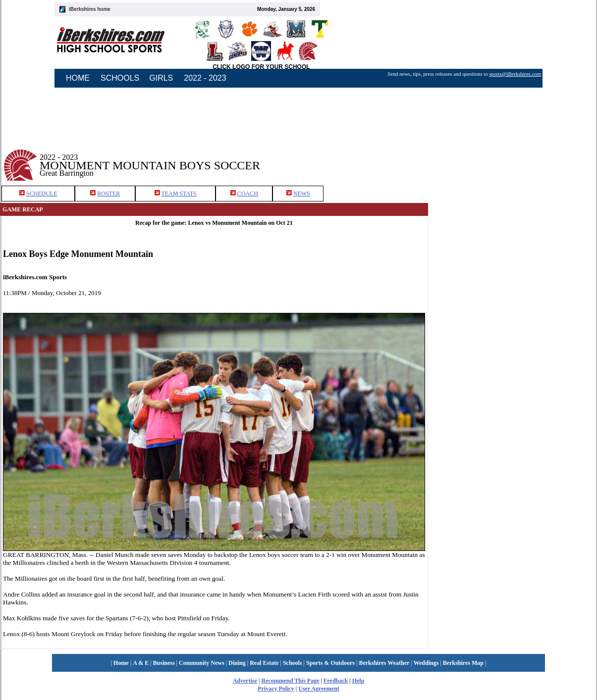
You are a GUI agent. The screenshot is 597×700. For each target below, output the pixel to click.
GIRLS (161, 78)
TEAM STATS (179, 194)
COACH (248, 194)
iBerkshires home (90, 9)
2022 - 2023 (205, 78)
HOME (78, 78)
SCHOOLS (120, 78)
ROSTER (109, 194)
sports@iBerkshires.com (515, 74)
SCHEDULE (42, 194)
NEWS (302, 194)
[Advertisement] (511, 252)
